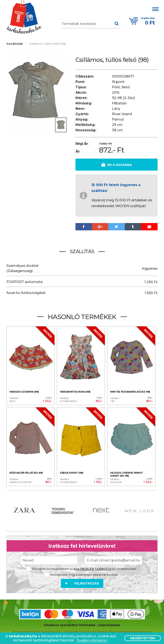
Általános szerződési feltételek (70, 625)
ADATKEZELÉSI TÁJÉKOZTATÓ (95, 568)
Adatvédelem (109, 625)
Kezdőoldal (15, 44)
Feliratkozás (82, 583)
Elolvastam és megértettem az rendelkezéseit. (81, 568)
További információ (92, 640)
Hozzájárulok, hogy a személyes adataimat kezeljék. (81, 574)
